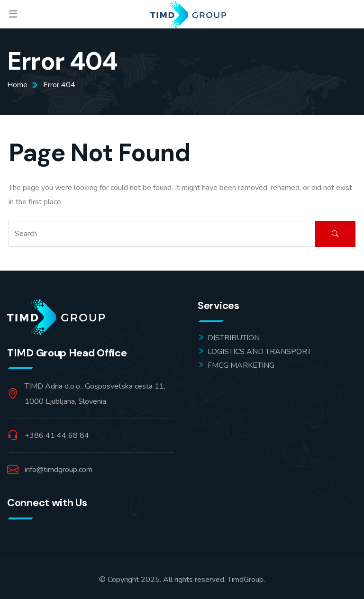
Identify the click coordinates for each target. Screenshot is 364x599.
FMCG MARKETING (241, 365)
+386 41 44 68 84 (57, 436)
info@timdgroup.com (59, 470)
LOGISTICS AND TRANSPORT (259, 352)
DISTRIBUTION (234, 338)
